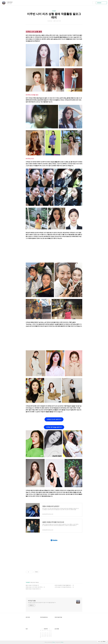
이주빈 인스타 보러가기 (54, 419)
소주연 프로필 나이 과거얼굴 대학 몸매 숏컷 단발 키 (63, 587)
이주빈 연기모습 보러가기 (54, 427)
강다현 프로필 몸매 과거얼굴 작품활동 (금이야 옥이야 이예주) (63, 585)
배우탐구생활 (32, 601)
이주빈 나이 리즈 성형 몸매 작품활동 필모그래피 (54, 16)
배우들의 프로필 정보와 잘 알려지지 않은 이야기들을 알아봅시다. (42, 602)
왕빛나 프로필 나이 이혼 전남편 (32, 585)
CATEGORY (101, 3)
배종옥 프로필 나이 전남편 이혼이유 (32, 589)
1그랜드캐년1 (10, 2)
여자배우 (54, 11)
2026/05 (46, 629)
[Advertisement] (54, 251)
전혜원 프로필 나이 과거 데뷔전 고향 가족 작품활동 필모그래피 (35, 587)
